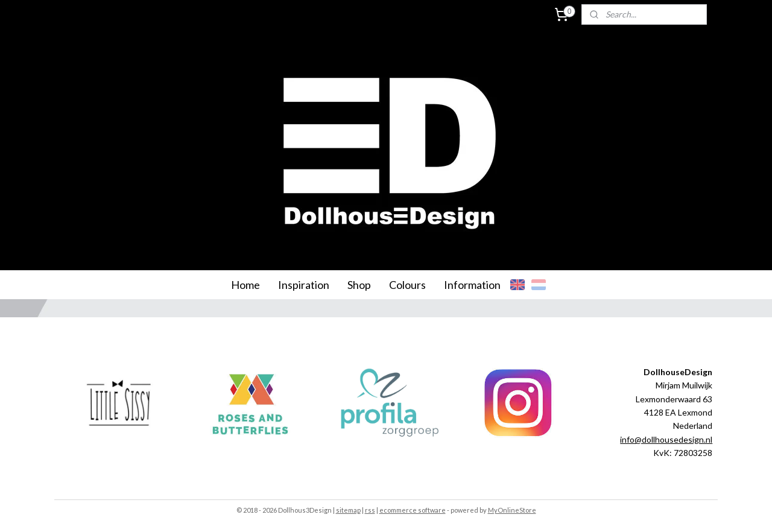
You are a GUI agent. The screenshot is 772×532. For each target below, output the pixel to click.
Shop (359, 285)
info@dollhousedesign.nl (666, 439)
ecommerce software (413, 510)
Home (245, 285)
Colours (407, 285)
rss (370, 510)
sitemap (348, 510)
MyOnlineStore (512, 510)
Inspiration (304, 285)
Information (472, 285)
